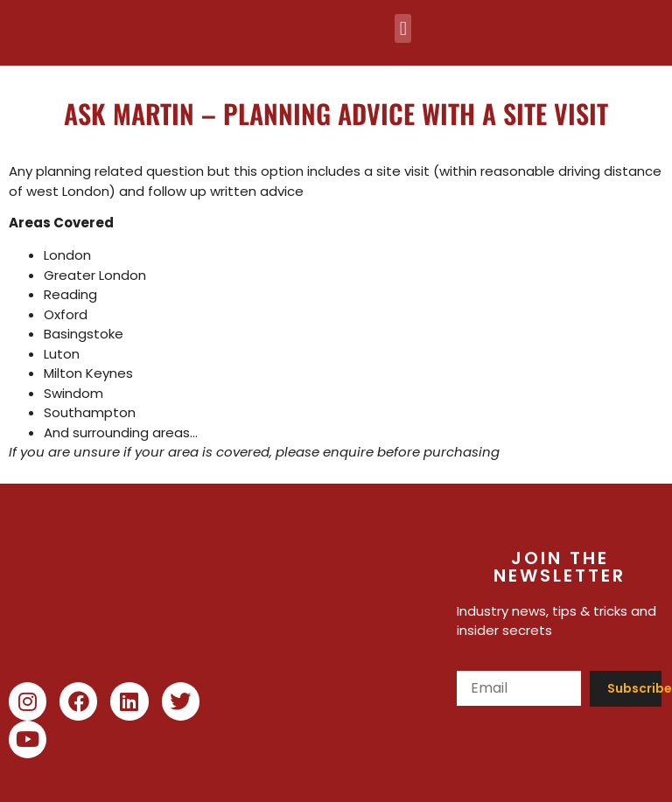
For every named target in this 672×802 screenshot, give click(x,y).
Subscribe (635, 688)
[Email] (519, 688)
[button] (403, 28)
